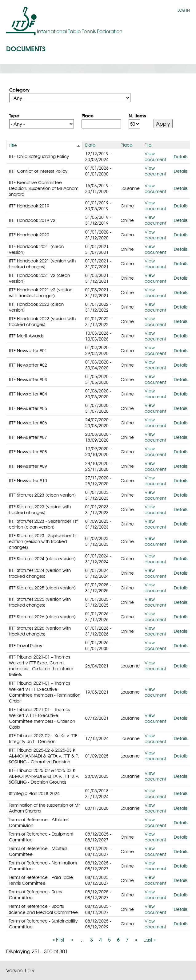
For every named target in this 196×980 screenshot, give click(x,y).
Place (88, 115)
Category (19, 89)
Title (13, 145)
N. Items (137, 115)
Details (181, 156)
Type (14, 115)
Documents (26, 48)
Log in (184, 10)
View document (155, 156)
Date (90, 145)
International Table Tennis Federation (80, 31)
